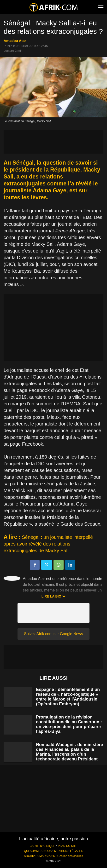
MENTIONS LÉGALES (69, 851)
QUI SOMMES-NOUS (38, 851)
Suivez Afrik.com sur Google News (53, 634)
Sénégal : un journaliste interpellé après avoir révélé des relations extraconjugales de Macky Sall (48, 544)
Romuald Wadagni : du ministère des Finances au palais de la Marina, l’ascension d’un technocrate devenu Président (69, 752)
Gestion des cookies (70, 856)
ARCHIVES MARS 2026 (39, 856)
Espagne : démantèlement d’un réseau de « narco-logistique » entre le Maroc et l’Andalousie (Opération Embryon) (68, 697)
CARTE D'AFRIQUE (42, 846)
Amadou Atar (15, 41)
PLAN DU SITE (68, 846)
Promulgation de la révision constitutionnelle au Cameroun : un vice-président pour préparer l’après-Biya (69, 724)
